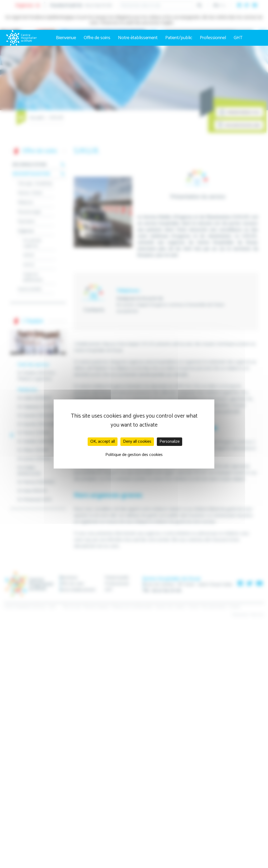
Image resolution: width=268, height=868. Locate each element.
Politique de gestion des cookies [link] (134, 455)
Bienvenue (66, 38)
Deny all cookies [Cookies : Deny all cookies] (137, 442)
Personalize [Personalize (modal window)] (170, 442)
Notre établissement (138, 38)
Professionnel (213, 38)
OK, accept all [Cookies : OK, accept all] (103, 442)
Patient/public (179, 38)
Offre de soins (97, 38)
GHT (238, 38)
